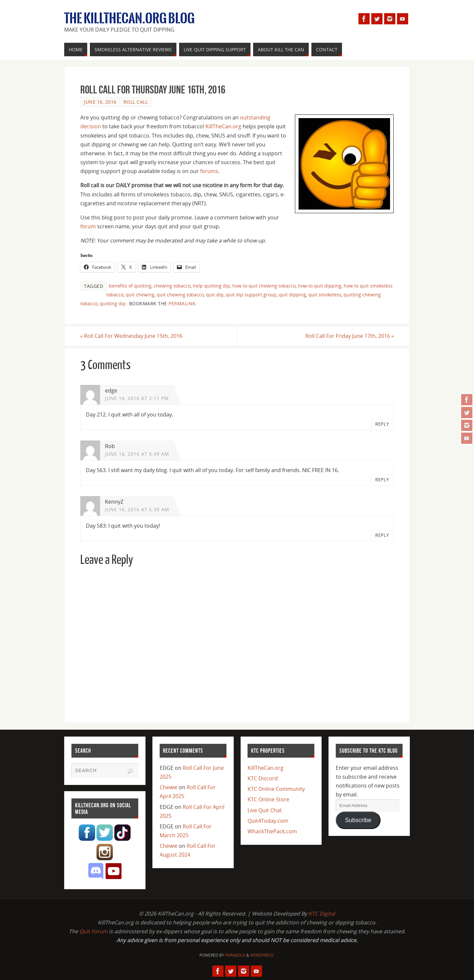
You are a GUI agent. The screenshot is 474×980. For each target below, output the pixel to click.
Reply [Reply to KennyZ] (382, 536)
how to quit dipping (320, 286)
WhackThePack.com (272, 831)
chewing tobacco (172, 286)
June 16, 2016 (100, 102)
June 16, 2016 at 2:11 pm (137, 398)
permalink (182, 303)
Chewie (169, 787)
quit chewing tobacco (180, 295)
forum (88, 226)
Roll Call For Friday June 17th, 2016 (349, 336)
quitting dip (113, 303)
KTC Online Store (268, 799)
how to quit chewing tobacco (264, 286)
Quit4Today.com (268, 821)
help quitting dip (211, 286)
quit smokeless (325, 295)
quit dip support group (251, 295)
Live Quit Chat (265, 810)
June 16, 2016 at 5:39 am (137, 509)
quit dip (215, 295)
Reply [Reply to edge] (382, 424)
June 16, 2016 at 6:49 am (137, 454)
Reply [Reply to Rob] (382, 480)
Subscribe (358, 820)
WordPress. (262, 955)
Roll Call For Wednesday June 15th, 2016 (132, 336)
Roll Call (136, 102)
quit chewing (140, 295)
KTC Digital (322, 914)
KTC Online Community (276, 789)
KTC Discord (263, 778)
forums (209, 171)
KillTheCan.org (223, 126)
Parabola (235, 955)
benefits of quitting (130, 286)
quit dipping (292, 295)
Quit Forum (93, 931)
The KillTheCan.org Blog (129, 18)
